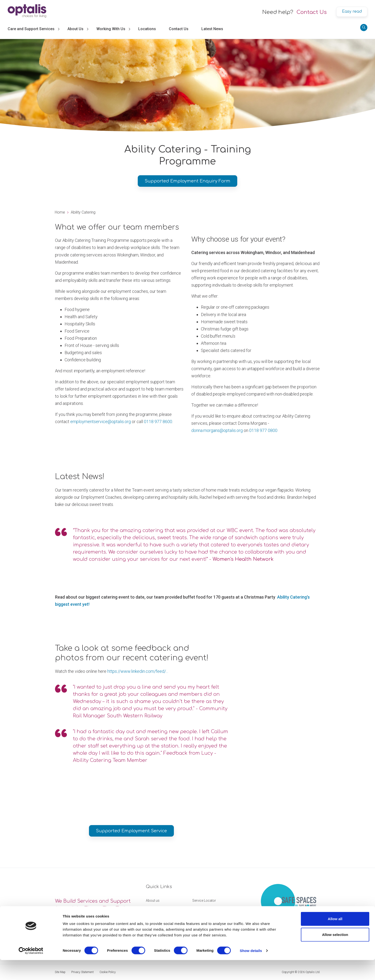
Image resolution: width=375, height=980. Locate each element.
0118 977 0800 (263, 430)
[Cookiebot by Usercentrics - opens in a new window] (31, 971)
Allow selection (335, 955)
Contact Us (312, 12)
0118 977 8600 (158, 422)
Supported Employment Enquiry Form (187, 181)
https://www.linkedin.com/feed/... (138, 671)
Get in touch (155, 919)
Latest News (212, 29)
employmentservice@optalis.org (101, 422)
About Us (75, 29)
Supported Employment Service (131, 831)
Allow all (335, 939)
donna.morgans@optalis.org (217, 430)
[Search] (364, 28)
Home (60, 212)
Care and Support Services (31, 29)
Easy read (352, 11)
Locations (147, 29)
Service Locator (204, 901)
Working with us (158, 910)
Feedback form (204, 910)
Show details (251, 971)
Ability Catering (83, 212)
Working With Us (111, 29)
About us (153, 901)
